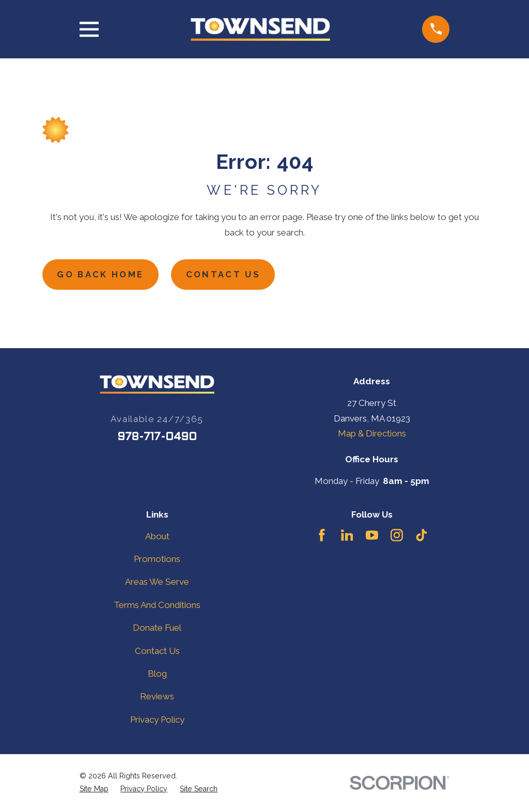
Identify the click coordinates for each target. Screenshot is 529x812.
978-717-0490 (157, 438)
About (157, 537)
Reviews (157, 697)
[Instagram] (397, 536)
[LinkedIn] (347, 536)
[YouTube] (372, 536)
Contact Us (227, 275)
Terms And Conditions (157, 605)
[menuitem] (94, 790)
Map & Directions (372, 434)
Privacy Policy (157, 720)
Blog (157, 674)
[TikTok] (422, 536)
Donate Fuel (157, 628)
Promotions (157, 559)
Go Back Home (102, 275)
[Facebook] (322, 536)
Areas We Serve (157, 583)
